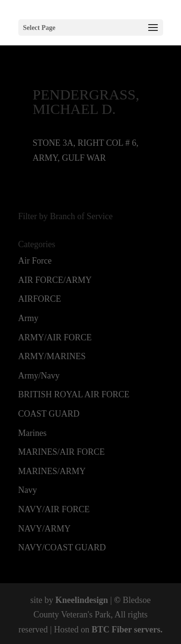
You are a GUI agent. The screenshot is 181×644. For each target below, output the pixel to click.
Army (28, 318)
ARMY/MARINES (52, 356)
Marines (33, 433)
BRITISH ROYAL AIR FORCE (74, 394)
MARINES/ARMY (52, 471)
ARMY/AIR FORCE (55, 337)
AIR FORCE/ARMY (55, 280)
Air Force (35, 261)
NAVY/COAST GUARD (62, 547)
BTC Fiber (112, 630)
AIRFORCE (40, 299)
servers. (147, 630)
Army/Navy (39, 376)
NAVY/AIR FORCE (54, 509)
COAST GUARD (49, 414)
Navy (28, 490)
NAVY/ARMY (45, 529)
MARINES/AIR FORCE (62, 452)
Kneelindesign (82, 600)
